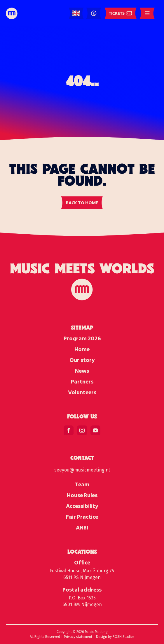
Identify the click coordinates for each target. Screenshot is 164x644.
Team (82, 484)
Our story (82, 360)
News (82, 371)
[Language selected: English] (76, 14)
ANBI (82, 527)
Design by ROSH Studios (115, 637)
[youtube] (95, 430)
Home (82, 349)
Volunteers (82, 392)
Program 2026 (82, 338)
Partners (82, 381)
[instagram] (82, 430)
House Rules (82, 495)
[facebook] (69, 430)
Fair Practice (82, 517)
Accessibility (82, 506)
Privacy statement (78, 637)
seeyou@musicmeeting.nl (82, 470)
